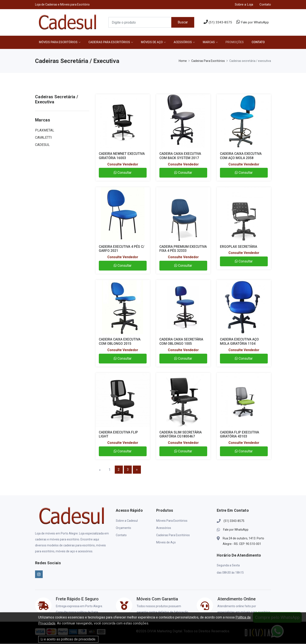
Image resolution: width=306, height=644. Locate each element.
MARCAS (212, 43)
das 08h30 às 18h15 (230, 573)
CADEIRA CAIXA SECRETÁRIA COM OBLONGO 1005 (182, 342)
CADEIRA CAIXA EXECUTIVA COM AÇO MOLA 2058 (241, 157)
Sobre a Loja (244, 5)
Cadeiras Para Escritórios (110, 43)
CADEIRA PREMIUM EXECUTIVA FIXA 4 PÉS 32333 (182, 249)
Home (183, 62)
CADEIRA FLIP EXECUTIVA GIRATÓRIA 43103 (240, 435)
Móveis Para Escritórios (59, 43)
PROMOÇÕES (238, 43)
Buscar (183, 22)
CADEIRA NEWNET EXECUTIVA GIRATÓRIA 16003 (122, 157)
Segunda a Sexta (228, 566)
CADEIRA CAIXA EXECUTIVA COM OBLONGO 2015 (120, 342)
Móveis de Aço (154, 43)
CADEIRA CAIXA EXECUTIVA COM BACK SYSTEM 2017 (181, 157)
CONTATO (263, 43)
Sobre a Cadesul (127, 521)
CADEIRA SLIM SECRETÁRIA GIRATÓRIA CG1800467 (181, 435)
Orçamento (123, 529)
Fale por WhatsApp (252, 22)
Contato (265, 5)
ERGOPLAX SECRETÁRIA (239, 247)
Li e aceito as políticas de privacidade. (69, 639)
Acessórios (185, 43)
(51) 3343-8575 (217, 22)
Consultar (123, 173)
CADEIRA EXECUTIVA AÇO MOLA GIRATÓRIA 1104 (240, 342)
